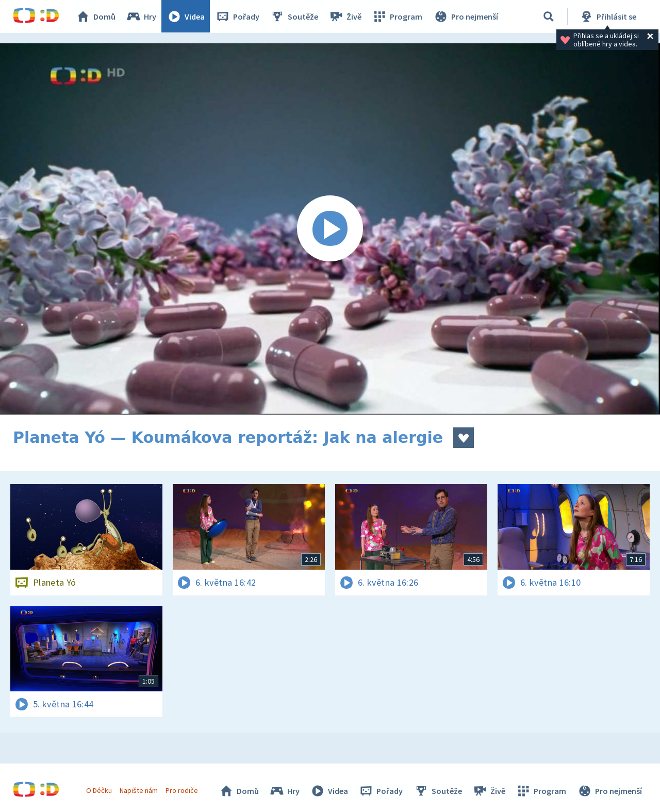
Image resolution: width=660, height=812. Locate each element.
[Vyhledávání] (549, 16)
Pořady (238, 16)
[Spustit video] (330, 229)
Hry (142, 16)
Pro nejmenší (466, 16)
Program (398, 16)
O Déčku (99, 790)
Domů (96, 16)
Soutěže (294, 16)
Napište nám (139, 790)
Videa (186, 16)
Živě (345, 16)
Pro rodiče (182, 790)
